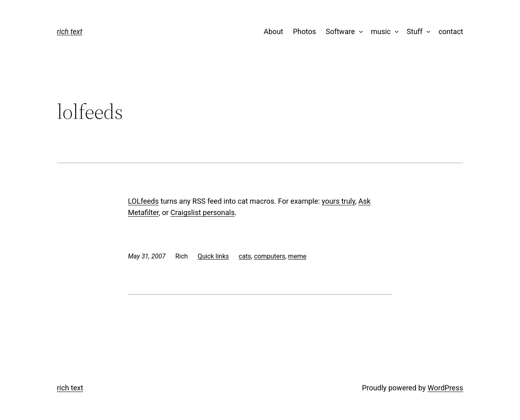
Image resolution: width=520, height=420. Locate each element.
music (381, 31)
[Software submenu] (359, 32)
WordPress (445, 388)
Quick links (213, 256)
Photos (304, 31)
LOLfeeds (143, 201)
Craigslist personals (203, 212)
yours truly (338, 201)
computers (270, 256)
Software (340, 31)
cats (245, 256)
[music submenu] (395, 32)
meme (297, 256)
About (273, 31)
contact (451, 31)
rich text (70, 31)
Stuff (415, 31)
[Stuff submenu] (427, 32)
